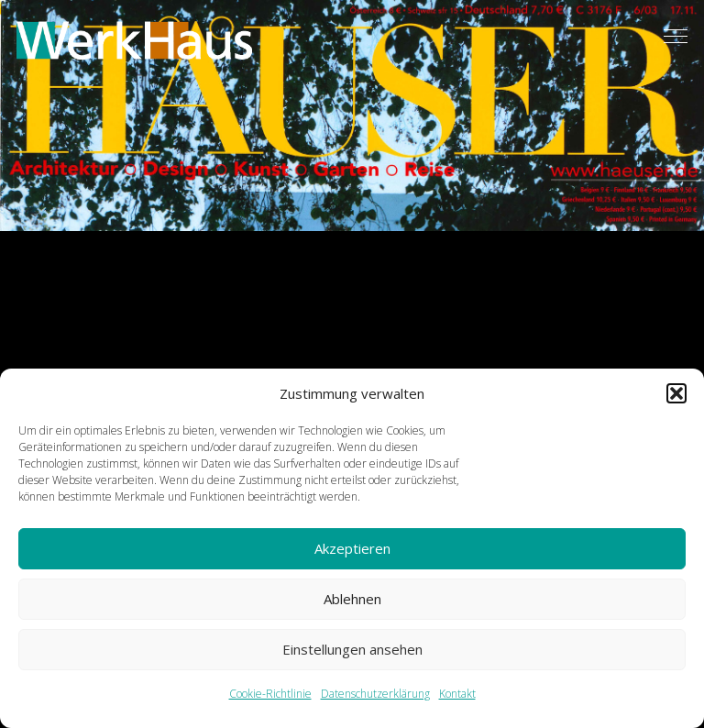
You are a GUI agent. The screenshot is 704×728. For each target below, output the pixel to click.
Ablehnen (352, 599)
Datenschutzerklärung (375, 694)
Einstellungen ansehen (352, 649)
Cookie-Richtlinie (270, 694)
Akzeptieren (352, 548)
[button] (676, 393)
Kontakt (457, 694)
